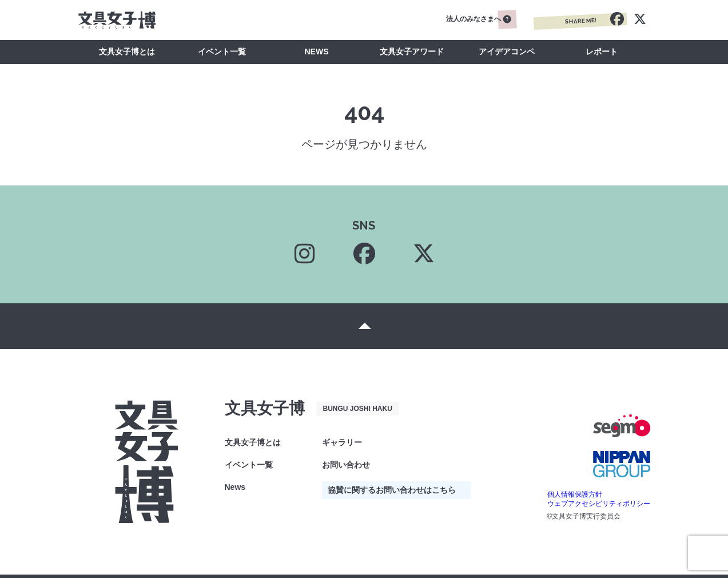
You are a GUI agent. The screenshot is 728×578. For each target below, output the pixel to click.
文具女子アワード (412, 52)
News (235, 487)
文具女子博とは (127, 52)
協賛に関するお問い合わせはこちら (392, 490)
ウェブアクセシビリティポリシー (599, 504)
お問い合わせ (346, 465)
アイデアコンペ (507, 52)
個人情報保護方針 (575, 494)
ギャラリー (342, 442)
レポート (602, 52)
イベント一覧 (222, 52)
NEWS (317, 52)
